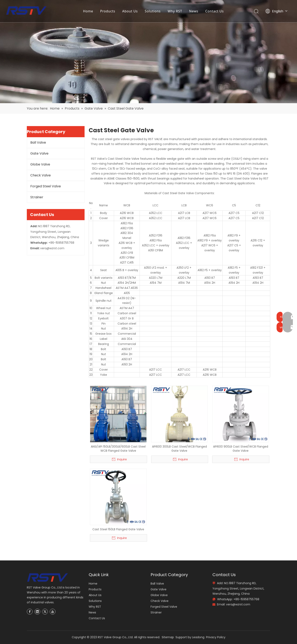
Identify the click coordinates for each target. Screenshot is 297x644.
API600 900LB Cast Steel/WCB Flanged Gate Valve (241, 449)
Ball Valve (38, 142)
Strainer (37, 197)
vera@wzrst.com (52, 248)
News (194, 11)
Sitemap (168, 637)
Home (88, 11)
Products (108, 11)
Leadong (198, 637)
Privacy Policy (216, 637)
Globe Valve (40, 164)
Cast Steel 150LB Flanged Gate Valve (118, 529)
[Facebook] (30, 612)
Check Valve (41, 175)
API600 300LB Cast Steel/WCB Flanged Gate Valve (179, 449)
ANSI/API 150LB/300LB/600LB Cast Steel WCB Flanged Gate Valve (118, 449)
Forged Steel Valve (46, 186)
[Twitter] (45, 612)
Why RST (175, 11)
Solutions (153, 11)
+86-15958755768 (61, 243)
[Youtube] (53, 612)
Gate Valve (39, 153)
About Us (130, 11)
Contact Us (215, 11)
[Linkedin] (37, 612)
